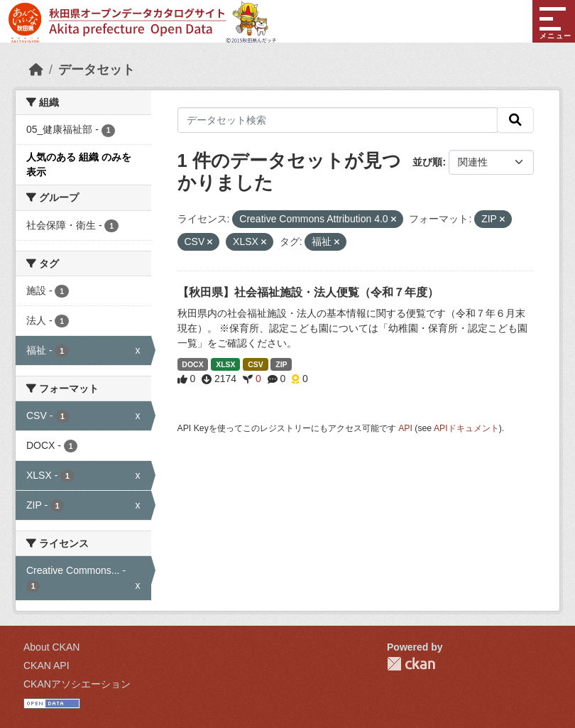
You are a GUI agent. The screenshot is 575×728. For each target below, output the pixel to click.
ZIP (281, 364)
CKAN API (46, 665)
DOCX (192, 364)
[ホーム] (36, 70)
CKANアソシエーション (77, 684)
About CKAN (51, 647)
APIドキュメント (466, 428)
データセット (97, 70)
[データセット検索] (338, 120)
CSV (256, 364)
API (405, 428)
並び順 (427, 162)
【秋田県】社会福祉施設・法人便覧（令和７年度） (308, 292)
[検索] (515, 120)
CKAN (411, 664)
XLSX (225, 364)
